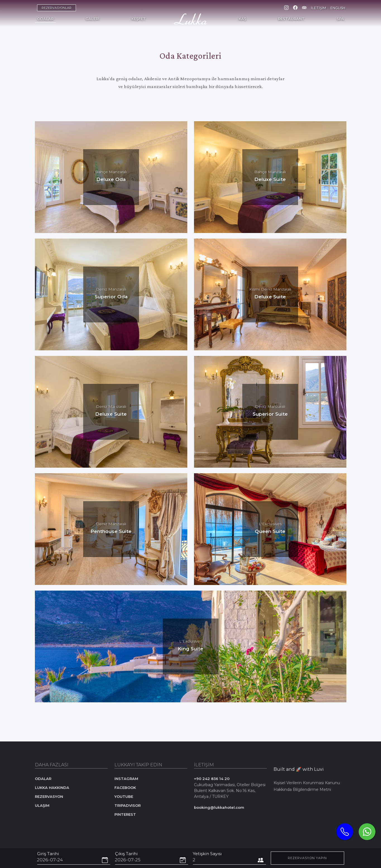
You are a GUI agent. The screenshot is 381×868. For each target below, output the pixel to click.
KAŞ (242, 19)
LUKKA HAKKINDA (52, 788)
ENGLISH (338, 8)
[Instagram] (286, 8)
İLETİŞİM (318, 8)
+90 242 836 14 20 (212, 779)
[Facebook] (295, 8)
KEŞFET (139, 19)
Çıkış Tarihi (126, 854)
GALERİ (92, 19)
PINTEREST (125, 814)
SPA (340, 19)
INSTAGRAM (126, 779)
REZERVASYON (49, 796)
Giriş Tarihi (48, 854)
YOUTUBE (124, 796)
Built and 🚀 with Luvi (299, 769)
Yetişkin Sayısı (207, 854)
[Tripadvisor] (304, 8)
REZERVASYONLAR (57, 8)
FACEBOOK (125, 788)
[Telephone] (345, 832)
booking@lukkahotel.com (219, 807)
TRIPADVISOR (128, 805)
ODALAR (45, 19)
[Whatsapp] (367, 832)
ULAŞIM (42, 805)
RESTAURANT (291, 19)
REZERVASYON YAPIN (307, 858)
